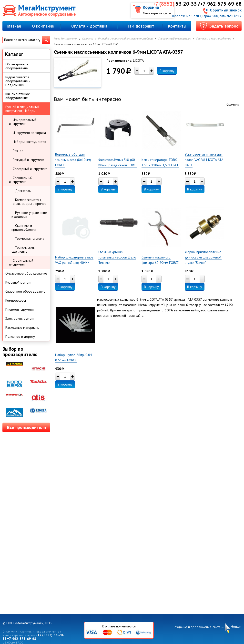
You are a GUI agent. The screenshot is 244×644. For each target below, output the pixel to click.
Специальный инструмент (174, 39)
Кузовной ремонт (18, 282)
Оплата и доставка (89, 26)
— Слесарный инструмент (28, 169)
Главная (14, 26)
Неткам (236, 627)
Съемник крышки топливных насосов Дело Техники (117, 257)
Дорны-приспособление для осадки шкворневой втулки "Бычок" (203, 257)
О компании (43, 26)
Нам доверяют (140, 26)
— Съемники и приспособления (24, 228)
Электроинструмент (20, 318)
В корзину (167, 71)
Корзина (151, 7)
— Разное (16, 151)
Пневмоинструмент (20, 309)
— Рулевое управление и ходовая (29, 215)
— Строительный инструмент (21, 262)
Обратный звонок (226, 10)
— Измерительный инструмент (23, 122)
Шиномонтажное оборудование (18, 96)
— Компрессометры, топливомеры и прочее (29, 202)
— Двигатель (21, 191)
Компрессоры (16, 300)
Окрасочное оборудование (26, 273)
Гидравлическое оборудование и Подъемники (18, 81)
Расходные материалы (22, 327)
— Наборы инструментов (28, 142)
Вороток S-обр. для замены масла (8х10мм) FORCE (73, 160)
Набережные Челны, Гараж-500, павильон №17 (206, 16)
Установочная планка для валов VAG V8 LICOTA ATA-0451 (204, 160)
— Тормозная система (28, 238)
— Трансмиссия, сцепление (23, 249)
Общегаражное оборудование (17, 66)
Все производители (26, 427)
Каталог (88, 39)
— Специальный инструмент (21, 180)
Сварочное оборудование (25, 291)
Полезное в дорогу (20, 337)
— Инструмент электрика (27, 133)
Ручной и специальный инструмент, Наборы (126, 39)
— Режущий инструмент (26, 160)
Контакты (177, 26)
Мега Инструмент (66, 39)
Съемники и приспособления (213, 39)
